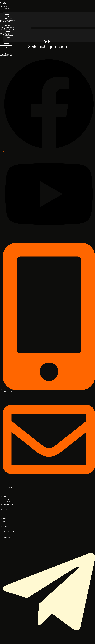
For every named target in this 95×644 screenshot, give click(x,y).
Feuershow (8, 16)
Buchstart (8, 23)
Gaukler (7, 14)
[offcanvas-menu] (95, 12)
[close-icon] (0, 15)
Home (6, 7)
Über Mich (7, 9)
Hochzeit (7, 31)
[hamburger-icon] (89, 7)
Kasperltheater (9, 18)
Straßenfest (8, 40)
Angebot (7, 11)
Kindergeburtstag (10, 36)
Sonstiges (7, 25)
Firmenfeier (8, 38)
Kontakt (7, 43)
